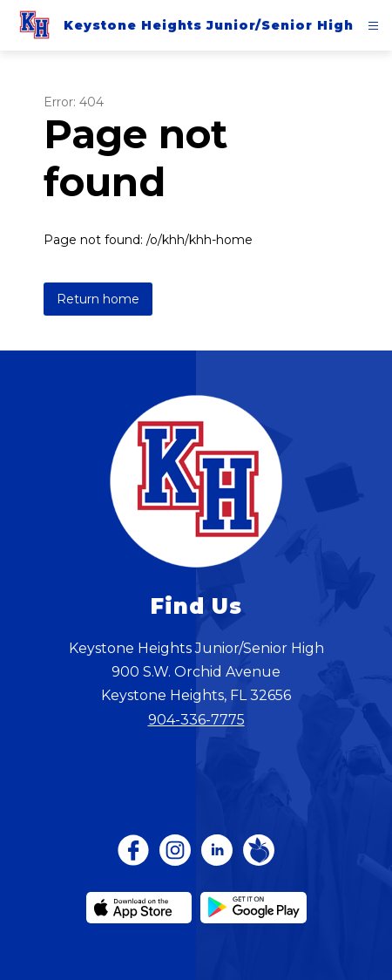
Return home (98, 299)
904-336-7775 (196, 720)
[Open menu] (373, 26)
